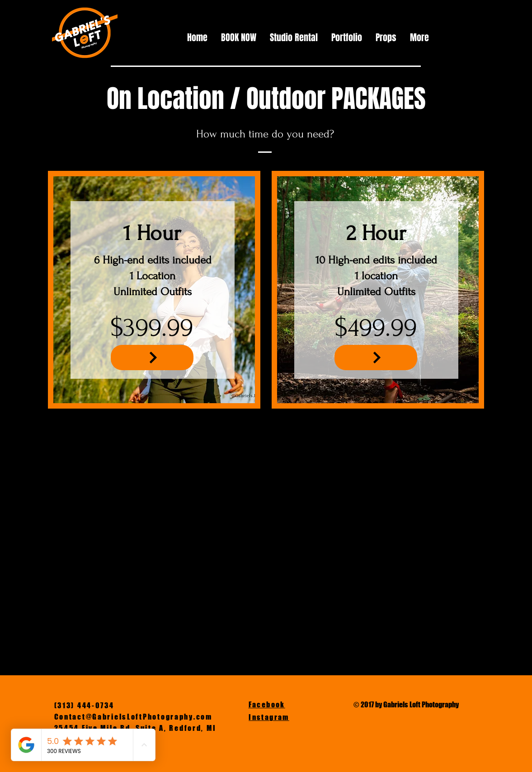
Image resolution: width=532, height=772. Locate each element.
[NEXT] (152, 358)
